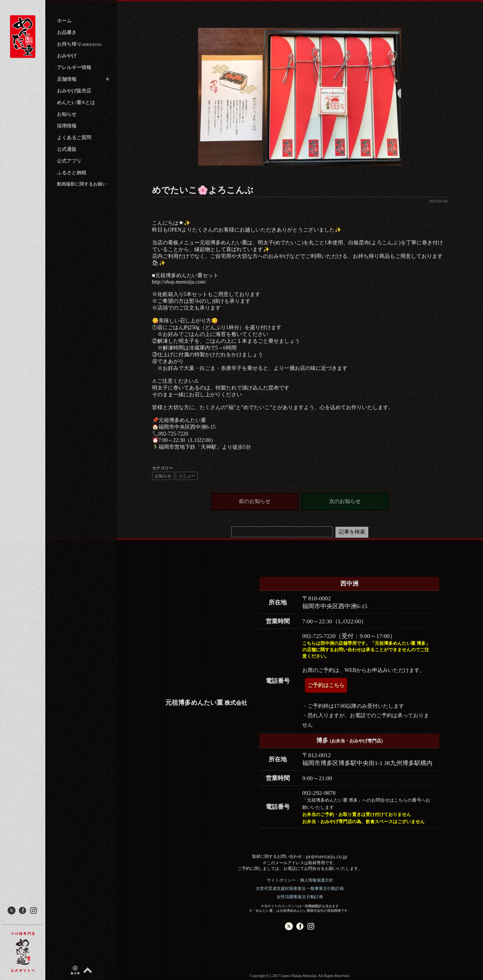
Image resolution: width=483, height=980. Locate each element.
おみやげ (67, 56)
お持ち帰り (79, 44)
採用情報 (67, 126)
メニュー (187, 476)
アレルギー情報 (74, 67)
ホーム (64, 21)
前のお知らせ (255, 501)
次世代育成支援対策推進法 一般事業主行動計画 (300, 888)
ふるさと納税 (72, 173)
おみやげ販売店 (74, 91)
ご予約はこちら (326, 685)
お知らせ (67, 114)
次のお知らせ (345, 501)
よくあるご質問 (74, 137)
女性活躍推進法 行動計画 (300, 897)
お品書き (67, 32)
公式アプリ (69, 161)
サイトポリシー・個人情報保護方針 (300, 880)
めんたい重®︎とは (76, 102)
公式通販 (67, 149)
